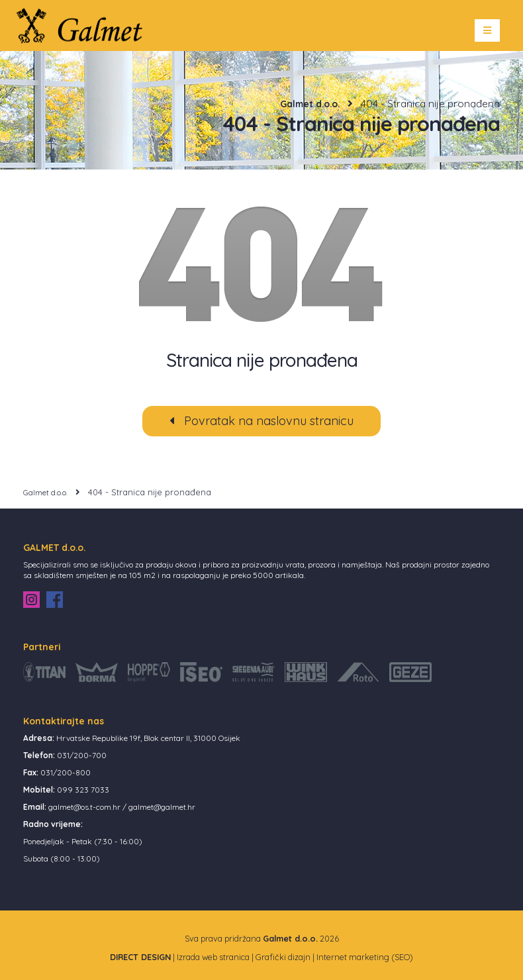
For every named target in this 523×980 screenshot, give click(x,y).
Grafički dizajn (283, 957)
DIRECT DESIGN (140, 957)
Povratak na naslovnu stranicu (261, 421)
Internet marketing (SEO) (365, 957)
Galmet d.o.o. (310, 104)
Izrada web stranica (213, 957)
